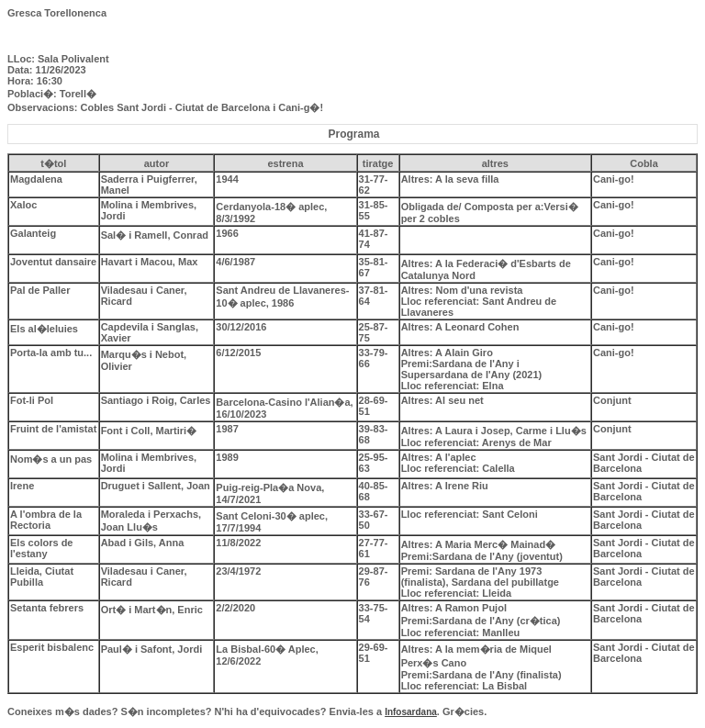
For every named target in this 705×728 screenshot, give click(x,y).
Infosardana (411, 712)
